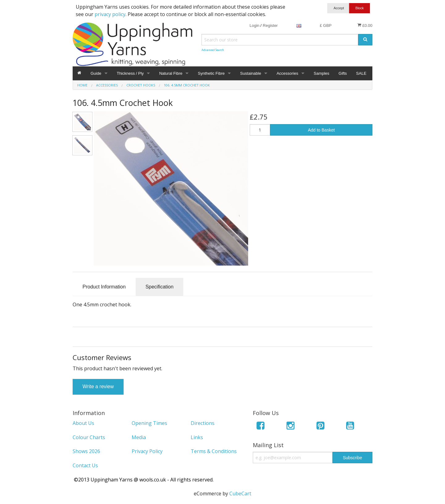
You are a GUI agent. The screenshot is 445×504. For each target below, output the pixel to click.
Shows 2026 (86, 451)
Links (197, 437)
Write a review (98, 386)
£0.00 (365, 25)
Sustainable (251, 73)
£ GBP (326, 25)
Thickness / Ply (130, 73)
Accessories (287, 73)
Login (254, 25)
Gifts (343, 73)
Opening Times (149, 423)
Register (270, 25)
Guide (96, 73)
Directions (203, 423)
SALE (361, 73)
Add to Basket (321, 130)
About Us (83, 423)
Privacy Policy (147, 451)
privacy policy (110, 14)
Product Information (104, 287)
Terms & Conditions (214, 451)
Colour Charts (89, 437)
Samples (322, 73)
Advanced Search (213, 50)
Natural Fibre (171, 73)
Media (139, 437)
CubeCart (240, 493)
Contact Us (85, 465)
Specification (160, 287)
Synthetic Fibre (211, 73)
